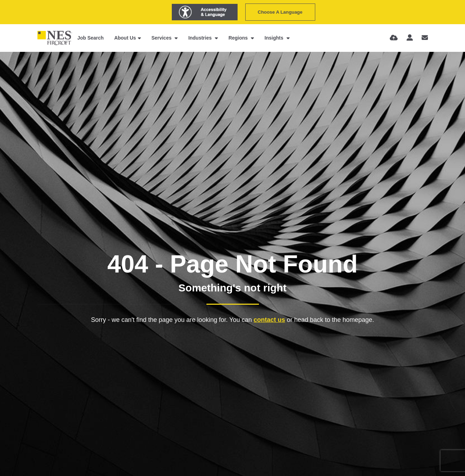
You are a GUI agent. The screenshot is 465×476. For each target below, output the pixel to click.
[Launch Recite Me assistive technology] (205, 12)
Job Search (90, 38)
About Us (125, 38)
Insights (275, 38)
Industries (201, 38)
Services (162, 38)
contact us (269, 320)
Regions (239, 38)
